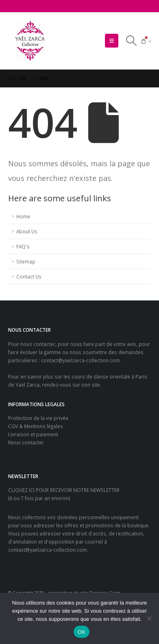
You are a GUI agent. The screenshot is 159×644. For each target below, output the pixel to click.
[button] (112, 41)
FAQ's (23, 246)
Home (23, 216)
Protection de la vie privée (38, 418)
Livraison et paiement (33, 434)
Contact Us (29, 276)
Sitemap (26, 261)
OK (82, 632)
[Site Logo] (30, 41)
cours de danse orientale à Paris (109, 376)
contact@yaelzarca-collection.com (81, 360)
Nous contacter (26, 442)
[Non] (149, 618)
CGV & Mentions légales (36, 426)
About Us (27, 231)
